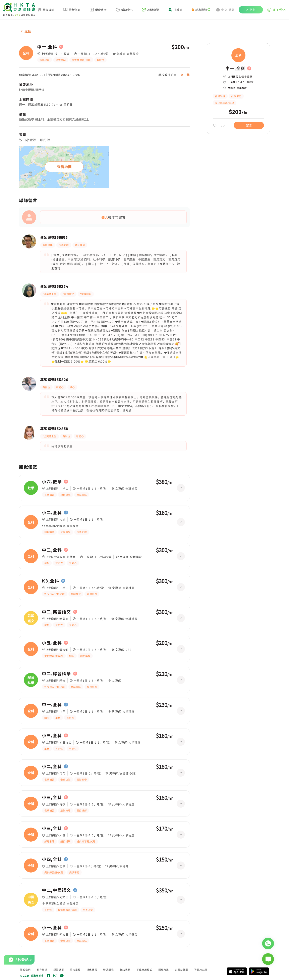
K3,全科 (50, 581)
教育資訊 (42, 969)
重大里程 (75, 969)
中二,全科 (52, 550)
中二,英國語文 (56, 612)
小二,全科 (52, 513)
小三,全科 (52, 736)
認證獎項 (59, 969)
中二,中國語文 (56, 890)
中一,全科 (47, 47)
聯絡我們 (125, 969)
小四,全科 (52, 859)
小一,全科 (52, 928)
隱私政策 (164, 969)
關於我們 (25, 969)
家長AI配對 (182, 969)
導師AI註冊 (201, 969)
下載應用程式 (144, 969)
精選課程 (108, 969)
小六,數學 (52, 482)
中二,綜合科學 (56, 674)
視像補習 (92, 969)
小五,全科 (52, 643)
